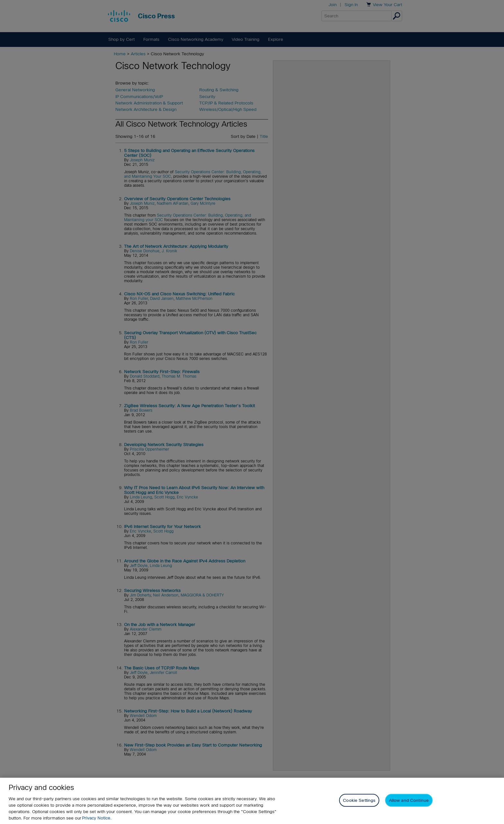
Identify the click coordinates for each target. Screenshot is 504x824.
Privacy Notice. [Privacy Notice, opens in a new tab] (97, 818)
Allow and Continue (409, 801)
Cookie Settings (359, 801)
